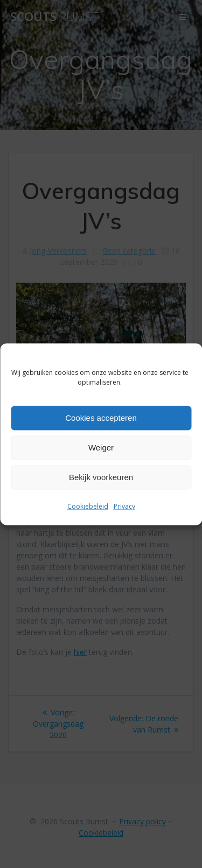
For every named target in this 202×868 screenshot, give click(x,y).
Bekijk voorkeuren (101, 477)
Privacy (124, 506)
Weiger (101, 447)
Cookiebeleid (88, 506)
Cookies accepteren (101, 418)
